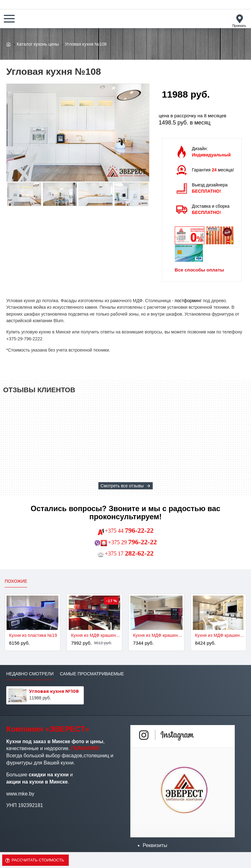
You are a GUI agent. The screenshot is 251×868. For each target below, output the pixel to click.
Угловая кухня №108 (54, 691)
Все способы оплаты (199, 270)
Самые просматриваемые (92, 674)
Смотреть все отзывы (122, 486)
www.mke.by (20, 794)
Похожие (16, 581)
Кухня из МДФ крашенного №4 (220, 635)
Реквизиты (155, 845)
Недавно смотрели (30, 674)
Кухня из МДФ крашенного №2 (96, 635)
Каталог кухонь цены (38, 44)
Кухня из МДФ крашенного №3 (158, 635)
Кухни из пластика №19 (33, 635)
